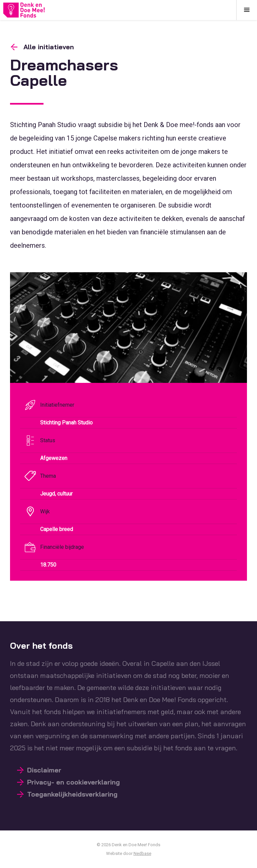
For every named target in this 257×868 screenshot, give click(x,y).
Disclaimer (44, 770)
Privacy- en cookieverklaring (73, 782)
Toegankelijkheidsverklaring (72, 794)
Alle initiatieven (49, 47)
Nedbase (142, 853)
